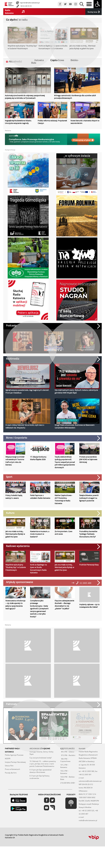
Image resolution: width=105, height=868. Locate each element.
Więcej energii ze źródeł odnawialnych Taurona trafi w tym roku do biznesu (15, 461)
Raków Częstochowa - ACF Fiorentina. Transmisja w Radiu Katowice (64, 499)
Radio (19, 521)
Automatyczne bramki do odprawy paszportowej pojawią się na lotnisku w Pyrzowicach (25, 97)
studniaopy (20, 558)
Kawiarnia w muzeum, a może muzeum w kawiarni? (40, 538)
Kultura (13, 521)
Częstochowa (61, 485)
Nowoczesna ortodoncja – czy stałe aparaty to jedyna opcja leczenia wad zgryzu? (15, 616)
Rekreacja (38, 485)
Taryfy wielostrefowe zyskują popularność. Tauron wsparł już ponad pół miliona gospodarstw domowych (65, 462)
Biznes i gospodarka (11, 447)
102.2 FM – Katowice (64, 783)
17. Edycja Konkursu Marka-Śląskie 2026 (38, 458)
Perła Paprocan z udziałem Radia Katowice (40, 497)
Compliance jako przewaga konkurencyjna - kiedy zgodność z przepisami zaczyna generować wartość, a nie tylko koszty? (39, 620)
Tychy (50, 485)
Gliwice (39, 521)
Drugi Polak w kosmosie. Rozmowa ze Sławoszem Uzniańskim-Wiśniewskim (75, 426)
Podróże (87, 105)
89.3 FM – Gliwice (67, 763)
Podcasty (11, 325)
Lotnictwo (79, 105)
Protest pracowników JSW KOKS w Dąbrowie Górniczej (88, 459)
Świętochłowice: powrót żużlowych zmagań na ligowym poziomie (89, 498)
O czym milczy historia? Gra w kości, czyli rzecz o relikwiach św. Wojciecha (25, 426)
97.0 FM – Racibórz (68, 767)
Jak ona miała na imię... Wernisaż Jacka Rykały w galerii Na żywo (15, 534)
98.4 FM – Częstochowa (65, 771)
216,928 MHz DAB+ (68, 794)
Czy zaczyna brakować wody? (41, 769)
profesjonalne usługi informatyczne (78, 846)
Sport (22, 485)
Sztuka (25, 521)
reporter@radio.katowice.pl (30, 3)
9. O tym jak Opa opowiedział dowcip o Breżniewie (40, 782)
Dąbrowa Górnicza (93, 447)
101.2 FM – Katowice (64, 777)
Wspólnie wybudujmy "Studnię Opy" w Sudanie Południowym (16, 575)
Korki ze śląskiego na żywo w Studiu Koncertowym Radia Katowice (38, 576)
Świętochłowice (95, 485)
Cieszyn (67, 71)
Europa (69, 485)
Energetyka (14, 105)
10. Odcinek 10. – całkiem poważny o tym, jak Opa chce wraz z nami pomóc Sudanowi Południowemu (43, 775)
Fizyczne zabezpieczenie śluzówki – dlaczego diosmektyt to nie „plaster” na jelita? (64, 616)
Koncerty (62, 521)
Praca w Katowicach (12, 781)
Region (93, 105)
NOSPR (8, 770)
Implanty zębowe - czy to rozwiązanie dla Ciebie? (89, 613)
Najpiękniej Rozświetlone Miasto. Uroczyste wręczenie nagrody (18, 122)
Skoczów (22, 105)
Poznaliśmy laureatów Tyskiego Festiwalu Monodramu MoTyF (88, 538)
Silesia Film (9, 777)
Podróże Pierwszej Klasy (89, 572)
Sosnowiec (15, 485)
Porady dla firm (11, 784)
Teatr (99, 521)
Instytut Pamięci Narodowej (15, 773)
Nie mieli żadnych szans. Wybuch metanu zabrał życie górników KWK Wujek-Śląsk (76, 391)
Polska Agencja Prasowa (14, 766)
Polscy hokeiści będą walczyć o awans (14, 497)
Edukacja (73, 71)
